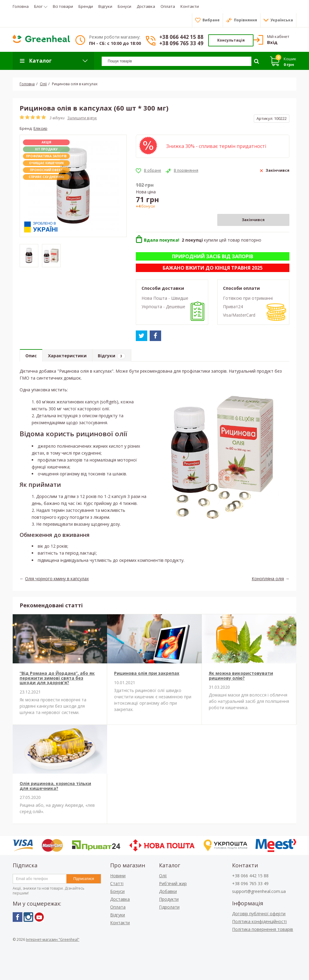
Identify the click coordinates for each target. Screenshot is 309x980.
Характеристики (67, 356)
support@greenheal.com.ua (259, 891)
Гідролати (169, 907)
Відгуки (112, 356)
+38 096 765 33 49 (181, 43)
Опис (31, 356)
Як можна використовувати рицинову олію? (241, 675)
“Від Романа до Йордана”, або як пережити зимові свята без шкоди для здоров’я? (57, 678)
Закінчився (253, 220)
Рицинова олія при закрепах (147, 673)
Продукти (169, 899)
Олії (163, 876)
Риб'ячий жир (173, 883)
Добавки (168, 891)
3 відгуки (57, 118)
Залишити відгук (82, 118)
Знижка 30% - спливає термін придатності (216, 146)
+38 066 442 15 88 (181, 37)
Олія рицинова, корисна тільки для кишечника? (55, 786)
